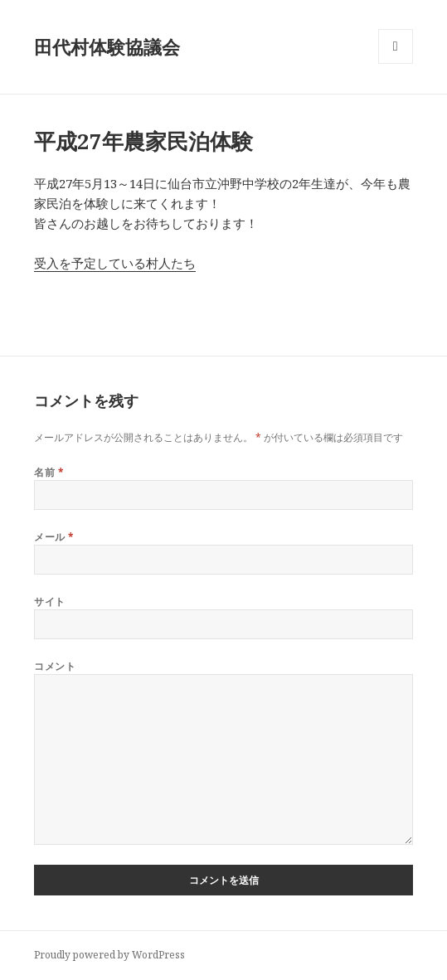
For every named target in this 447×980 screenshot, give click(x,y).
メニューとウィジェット (396, 63)
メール (54, 537)
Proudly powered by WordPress (109, 955)
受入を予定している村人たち (115, 263)
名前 (49, 472)
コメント (55, 666)
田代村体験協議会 (107, 46)
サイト (49, 602)
